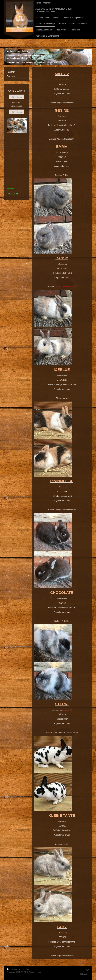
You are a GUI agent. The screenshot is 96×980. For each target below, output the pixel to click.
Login (87, 969)
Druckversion (14, 969)
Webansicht (84, 974)
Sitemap (25, 969)
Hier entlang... (17, 97)
